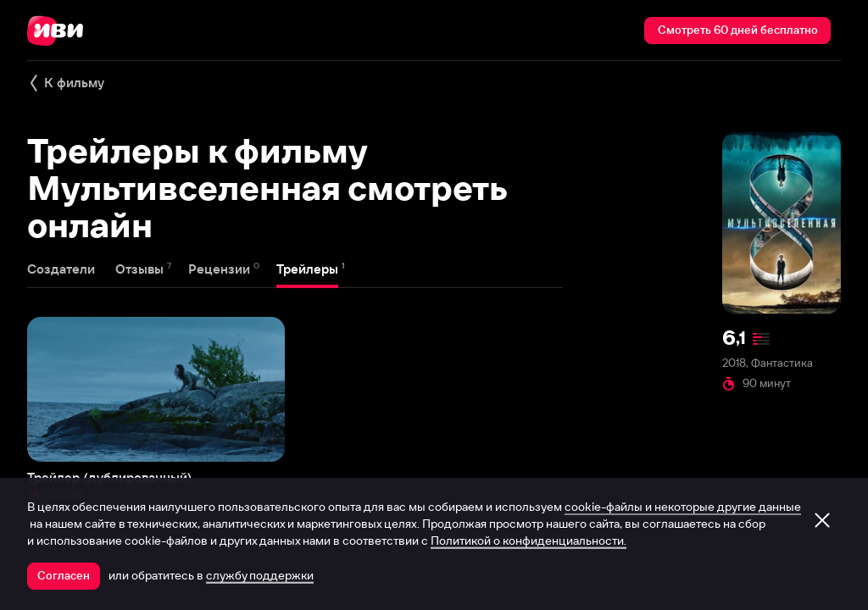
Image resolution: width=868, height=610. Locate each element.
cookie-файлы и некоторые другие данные (683, 507)
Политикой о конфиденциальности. (529, 541)
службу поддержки (260, 575)
